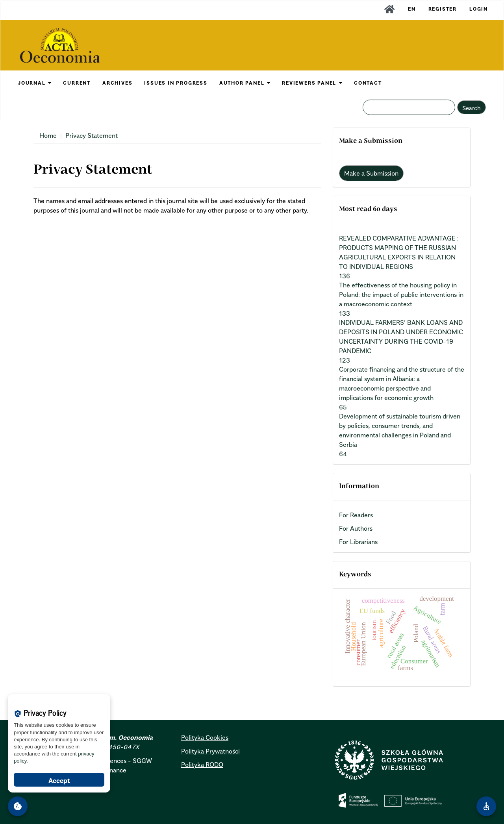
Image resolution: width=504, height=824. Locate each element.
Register (443, 9)
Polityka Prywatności (210, 751)
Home (48, 135)
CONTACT (368, 83)
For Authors (356, 528)
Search (472, 108)
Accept (59, 781)
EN (412, 9)
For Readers (356, 515)
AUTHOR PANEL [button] (245, 83)
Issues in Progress (176, 83)
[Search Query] (409, 107)
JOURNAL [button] (35, 83)
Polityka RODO (202, 765)
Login (479, 9)
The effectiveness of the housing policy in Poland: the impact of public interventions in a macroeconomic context (401, 294)
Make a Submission (371, 173)
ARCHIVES (117, 83)
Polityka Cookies (205, 737)
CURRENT (77, 83)
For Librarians (358, 542)
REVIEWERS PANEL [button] (312, 83)
